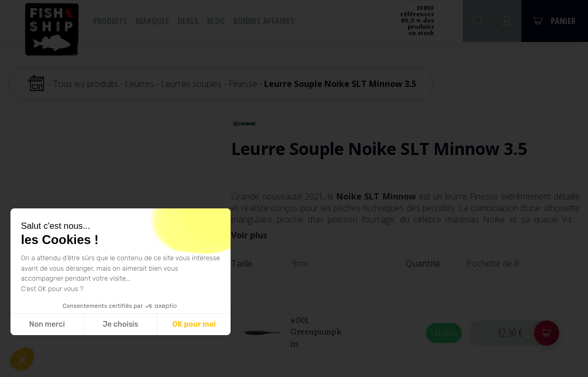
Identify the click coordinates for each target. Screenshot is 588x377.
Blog (216, 21)
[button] (22, 359)
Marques (153, 21)
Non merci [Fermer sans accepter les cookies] (47, 324)
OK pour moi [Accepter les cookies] (194, 324)
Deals (188, 21)
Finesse (243, 84)
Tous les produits (86, 84)
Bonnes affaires (264, 21)
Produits (110, 21)
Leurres (139, 84)
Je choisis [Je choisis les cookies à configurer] (121, 324)
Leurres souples (191, 84)
